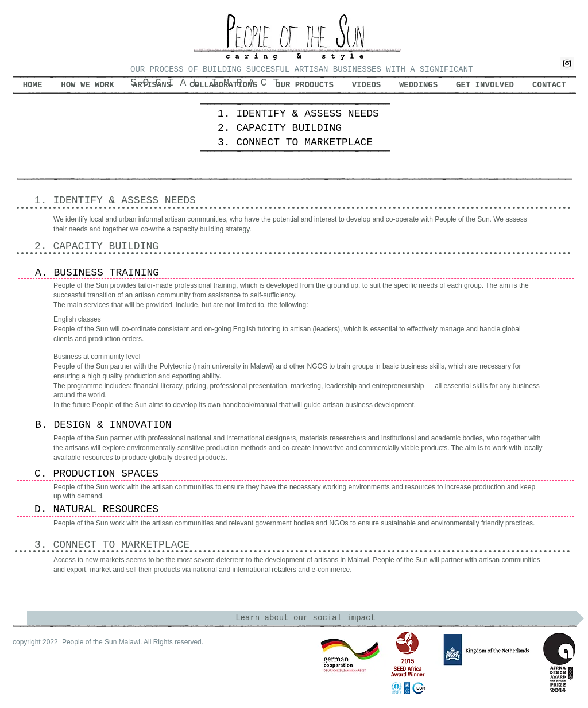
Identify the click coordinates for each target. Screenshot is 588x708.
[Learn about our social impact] (305, 618)
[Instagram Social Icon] (567, 63)
